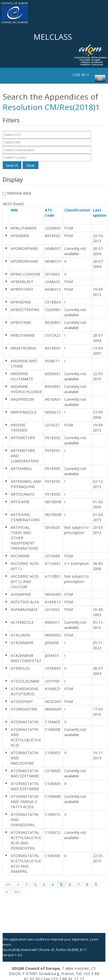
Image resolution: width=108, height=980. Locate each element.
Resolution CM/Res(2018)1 (51, 107)
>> (17, 892)
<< (8, 884)
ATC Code (52, 213)
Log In (81, 75)
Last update (100, 215)
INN (17, 210)
